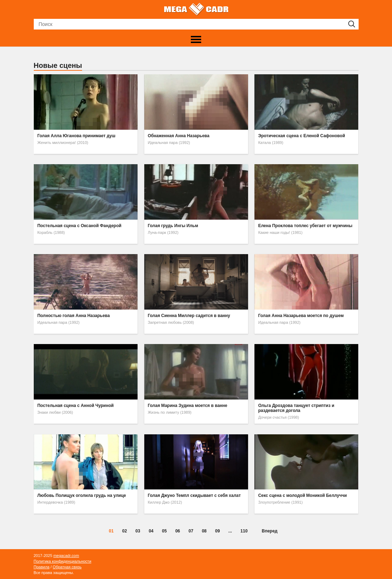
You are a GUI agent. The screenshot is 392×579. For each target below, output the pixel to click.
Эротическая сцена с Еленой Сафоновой (301, 136)
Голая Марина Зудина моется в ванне (188, 406)
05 (164, 531)
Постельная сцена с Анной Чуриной (76, 406)
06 (178, 531)
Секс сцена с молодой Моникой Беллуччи (302, 495)
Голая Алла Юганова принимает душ (76, 136)
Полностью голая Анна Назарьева (74, 316)
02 (125, 531)
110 (244, 531)
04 (151, 531)
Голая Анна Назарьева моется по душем (301, 316)
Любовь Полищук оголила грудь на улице (82, 495)
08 (204, 531)
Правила (42, 567)
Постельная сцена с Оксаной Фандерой (79, 226)
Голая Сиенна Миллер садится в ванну (189, 316)
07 (191, 531)
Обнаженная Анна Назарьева (179, 136)
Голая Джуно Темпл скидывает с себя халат (194, 495)
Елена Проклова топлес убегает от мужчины (305, 226)
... (230, 531)
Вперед (270, 531)
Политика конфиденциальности (63, 561)
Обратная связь (67, 567)
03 (138, 531)
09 (217, 531)
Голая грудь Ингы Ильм (173, 226)
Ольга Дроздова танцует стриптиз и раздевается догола (296, 408)
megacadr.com (66, 556)
